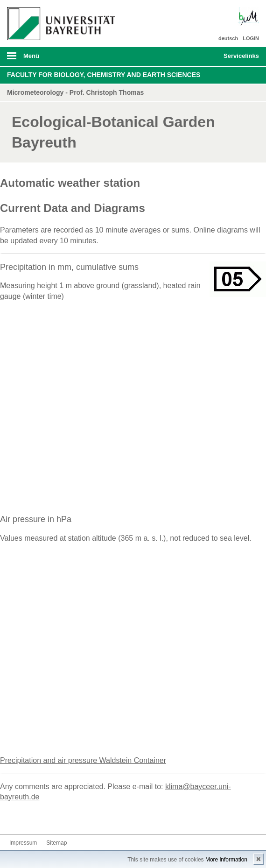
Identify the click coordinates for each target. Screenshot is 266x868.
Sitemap (56, 843)
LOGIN (251, 38)
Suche (192, 56)
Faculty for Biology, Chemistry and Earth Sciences (104, 75)
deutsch (228, 38)
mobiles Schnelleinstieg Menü (238, 59)
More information (226, 860)
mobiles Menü (58, 59)
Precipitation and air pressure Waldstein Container (83, 760)
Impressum (23, 843)
